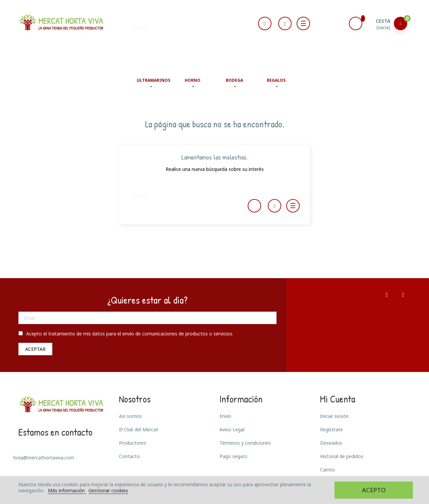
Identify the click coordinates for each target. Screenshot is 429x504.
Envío (225, 416)
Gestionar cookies (108, 490)
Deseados (331, 443)
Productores (133, 443)
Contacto (129, 456)
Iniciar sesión (334, 416)
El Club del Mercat (139, 429)
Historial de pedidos (342, 456)
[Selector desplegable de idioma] (265, 24)
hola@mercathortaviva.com (44, 458)
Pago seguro (233, 456)
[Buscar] (181, 24)
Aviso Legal (232, 429)
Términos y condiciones (245, 443)
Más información (67, 490)
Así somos (130, 416)
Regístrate (331, 429)
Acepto (374, 490)
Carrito (328, 470)
